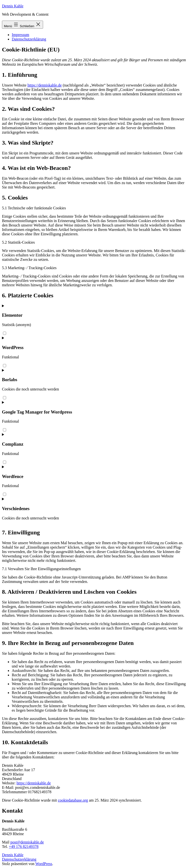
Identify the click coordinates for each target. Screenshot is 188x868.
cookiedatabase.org (73, 800)
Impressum (20, 35)
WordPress (44, 864)
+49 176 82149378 (24, 847)
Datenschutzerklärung (29, 39)
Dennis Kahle (13, 6)
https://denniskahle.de (45, 85)
